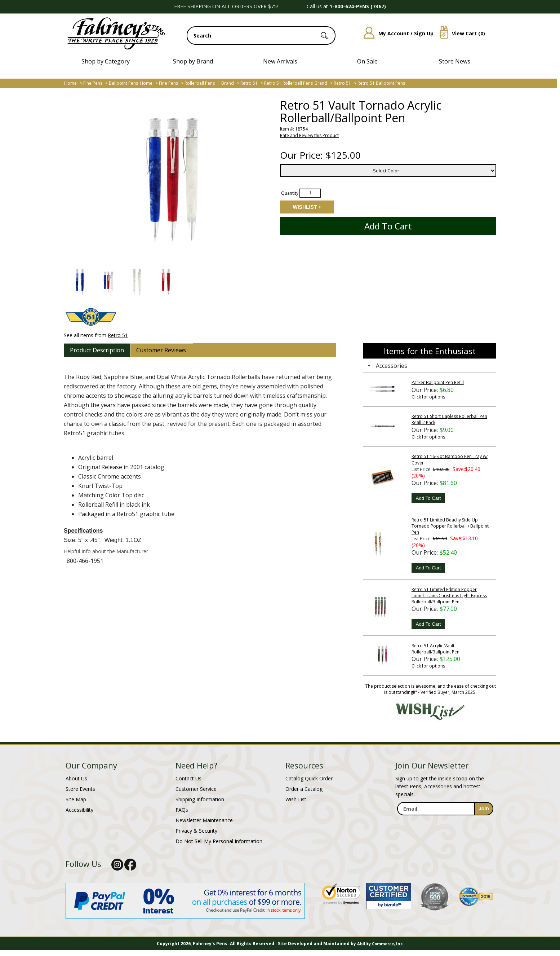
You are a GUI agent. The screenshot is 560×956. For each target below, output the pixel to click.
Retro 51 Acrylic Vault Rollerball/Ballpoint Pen (435, 649)
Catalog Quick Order (309, 778)
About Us (76, 778)
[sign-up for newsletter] (484, 809)
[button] (79, 282)
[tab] (97, 350)
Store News (455, 61)
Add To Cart (428, 498)
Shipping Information (200, 799)
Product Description (97, 350)
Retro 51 (249, 83)
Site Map (76, 799)
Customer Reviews (161, 350)
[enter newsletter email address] (445, 809)
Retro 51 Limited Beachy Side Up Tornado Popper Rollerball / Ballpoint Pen (450, 526)
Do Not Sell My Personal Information (219, 841)
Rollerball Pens (200, 83)
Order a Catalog (304, 789)
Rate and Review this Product (309, 135)
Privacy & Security (196, 831)
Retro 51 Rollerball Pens (288, 83)
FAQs (182, 810)
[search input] (261, 36)
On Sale (367, 61)
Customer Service (196, 789)
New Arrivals (280, 61)
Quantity (290, 193)
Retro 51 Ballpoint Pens (381, 83)
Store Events (80, 789)
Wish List (296, 799)
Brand (228, 83)
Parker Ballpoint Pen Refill (438, 382)
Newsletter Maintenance (204, 820)
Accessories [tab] (387, 366)
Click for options (428, 397)
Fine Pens (93, 83)
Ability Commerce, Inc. (380, 944)
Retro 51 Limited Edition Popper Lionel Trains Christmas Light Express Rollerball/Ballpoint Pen (449, 596)
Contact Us (188, 778)
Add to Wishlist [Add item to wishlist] (307, 207)
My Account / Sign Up (396, 33)
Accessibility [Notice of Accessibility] (79, 810)
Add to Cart (388, 226)
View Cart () (460, 33)
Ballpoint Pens (123, 83)
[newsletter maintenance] (445, 823)
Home (70, 83)
